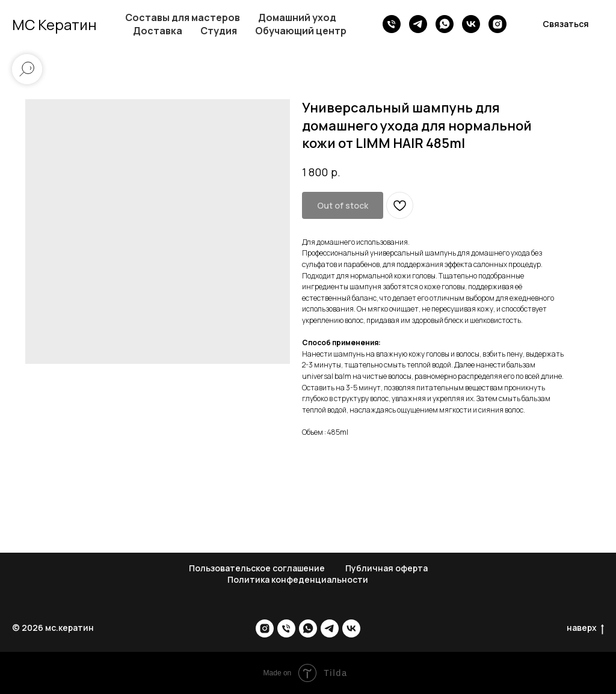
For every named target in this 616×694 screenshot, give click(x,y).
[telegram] (418, 24)
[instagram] (497, 24)
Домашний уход (297, 17)
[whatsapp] (445, 24)
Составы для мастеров (183, 17)
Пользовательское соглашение (257, 568)
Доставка (158, 31)
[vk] (471, 24)
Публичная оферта (387, 568)
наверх (585, 628)
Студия (219, 31)
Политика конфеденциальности (298, 579)
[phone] (392, 24)
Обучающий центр (301, 31)
